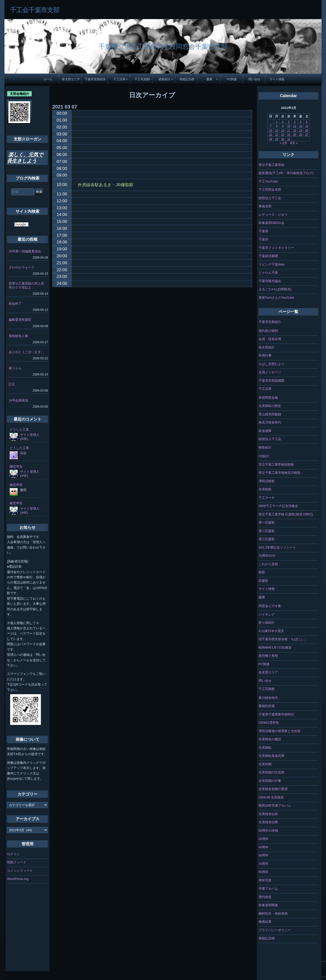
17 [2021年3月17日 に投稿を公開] (289, 130)
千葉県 (263, 231)
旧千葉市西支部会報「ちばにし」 (283, 639)
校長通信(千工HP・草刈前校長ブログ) (286, 173)
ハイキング (267, 614)
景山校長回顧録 (270, 414)
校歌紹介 (164, 79)
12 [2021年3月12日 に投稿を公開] (301, 126)
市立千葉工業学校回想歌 (276, 464)
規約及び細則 (268, 331)
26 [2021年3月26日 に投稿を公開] (301, 134)
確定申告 (16, 466)
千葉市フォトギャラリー (276, 248)
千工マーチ (267, 498)
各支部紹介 (267, 347)
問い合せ (254, 79)
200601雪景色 (269, 723)
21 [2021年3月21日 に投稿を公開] (271, 134)
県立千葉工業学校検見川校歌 (280, 473)
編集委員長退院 (20, 320)
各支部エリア (71, 79)
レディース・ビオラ (273, 215)
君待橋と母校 (268, 656)
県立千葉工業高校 (272, 165)
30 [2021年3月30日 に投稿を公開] (283, 139)
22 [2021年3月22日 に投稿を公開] (277, 134)
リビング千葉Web (272, 264)
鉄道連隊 (265, 431)
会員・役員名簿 (270, 339)
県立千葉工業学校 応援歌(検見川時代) (286, 514)
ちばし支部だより (272, 364)
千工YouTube (268, 181)
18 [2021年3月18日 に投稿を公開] (295, 130)
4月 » (294, 143)
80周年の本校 (268, 831)
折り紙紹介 (267, 622)
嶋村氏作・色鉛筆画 (273, 914)
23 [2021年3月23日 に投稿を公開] (283, 134)
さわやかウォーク (22, 267)
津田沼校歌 (267, 481)
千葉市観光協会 (270, 281)
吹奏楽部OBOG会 (272, 223)
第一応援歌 (267, 522)
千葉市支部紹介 (95, 79)
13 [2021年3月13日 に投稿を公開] (307, 126)
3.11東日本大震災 (271, 631)
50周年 (264, 855)
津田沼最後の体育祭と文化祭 (280, 731)
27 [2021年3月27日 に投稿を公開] (307, 134)
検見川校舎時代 (270, 422)
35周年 (264, 839)
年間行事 (265, 356)
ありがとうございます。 (26, 352)
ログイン (13, 854)
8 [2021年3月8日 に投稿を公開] (277, 126)
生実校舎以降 (268, 822)
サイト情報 (277, 79)
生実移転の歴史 (270, 406)
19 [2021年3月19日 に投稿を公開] (301, 130)
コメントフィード (20, 871)
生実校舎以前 (268, 814)
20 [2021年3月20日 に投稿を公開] (307, 130)
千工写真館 (142, 79)
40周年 (264, 847)
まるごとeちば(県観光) (275, 289)
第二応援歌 (267, 531)
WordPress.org (18, 879)
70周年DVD (267, 556)
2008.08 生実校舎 (271, 797)
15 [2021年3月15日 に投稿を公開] (277, 130)
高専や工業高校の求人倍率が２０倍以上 (26, 285)
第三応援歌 (267, 539)
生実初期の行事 (270, 781)
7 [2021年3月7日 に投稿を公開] (271, 126)
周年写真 (265, 880)
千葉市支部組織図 (272, 381)
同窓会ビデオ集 (270, 606)
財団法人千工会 (270, 198)
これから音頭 (268, 564)
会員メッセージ (270, 372)
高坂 (23, 453)
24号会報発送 (18, 400)
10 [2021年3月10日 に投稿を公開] (289, 126)
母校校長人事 (18, 336)
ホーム (48, 79)
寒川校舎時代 (268, 698)
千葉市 (263, 239)
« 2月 (284, 143)
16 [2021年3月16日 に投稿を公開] (283, 130)
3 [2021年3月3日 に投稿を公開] (289, 122)
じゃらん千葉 (268, 273)
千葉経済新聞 (268, 256)
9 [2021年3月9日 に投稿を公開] (283, 126)
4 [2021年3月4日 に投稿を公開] (295, 122)
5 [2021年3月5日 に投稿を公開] (301, 122)
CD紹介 (264, 456)
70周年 (264, 864)
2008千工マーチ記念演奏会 (278, 506)
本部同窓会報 (268, 398)
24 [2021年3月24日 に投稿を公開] (289, 134)
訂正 (12, 384)
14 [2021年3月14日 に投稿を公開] (271, 130)
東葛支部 (265, 206)
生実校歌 (265, 489)
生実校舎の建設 (270, 739)
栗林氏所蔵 (267, 706)
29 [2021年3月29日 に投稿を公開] (277, 139)
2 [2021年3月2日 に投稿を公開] (283, 122)
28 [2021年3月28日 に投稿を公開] (271, 139)
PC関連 (232, 79)
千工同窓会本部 (270, 190)
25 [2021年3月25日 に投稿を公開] (295, 134)
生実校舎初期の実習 (273, 789)
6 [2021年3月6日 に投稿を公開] (307, 122)
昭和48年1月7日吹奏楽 (275, 648)
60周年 (264, 872)
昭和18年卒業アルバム (275, 806)
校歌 (262, 572)
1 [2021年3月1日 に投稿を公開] (277, 122)
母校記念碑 (187, 79)
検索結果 (265, 922)
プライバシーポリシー (275, 930)
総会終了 (15, 304)
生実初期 (265, 764)
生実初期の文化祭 (272, 772)
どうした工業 (19, 430)
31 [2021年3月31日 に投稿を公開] (289, 139)
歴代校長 (265, 897)
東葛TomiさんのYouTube (276, 298)
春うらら (15, 368)
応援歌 (263, 581)
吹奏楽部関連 (268, 905)
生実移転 (265, 748)
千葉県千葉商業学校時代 (276, 714)
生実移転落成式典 (272, 756)
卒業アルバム (268, 888)
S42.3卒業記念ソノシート (277, 547)
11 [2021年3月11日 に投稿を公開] (295, 126)
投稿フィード (17, 862)
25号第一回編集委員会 (25, 251)
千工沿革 (119, 79)
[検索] (21, 224)
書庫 (209, 79)
